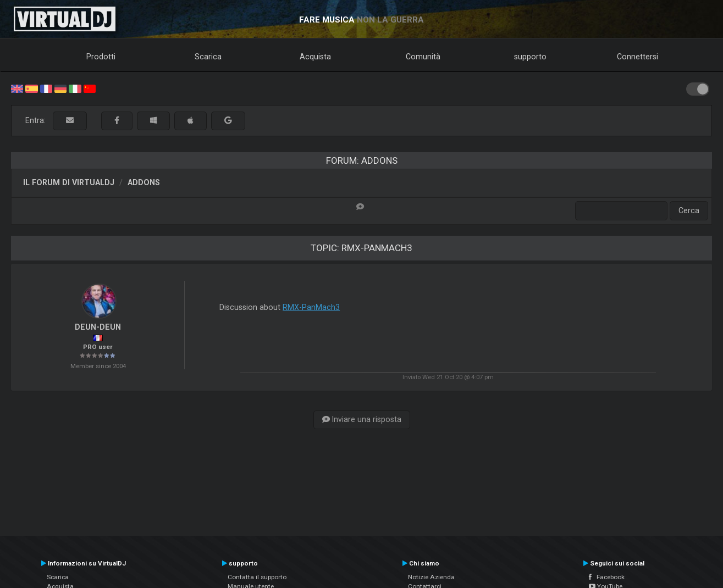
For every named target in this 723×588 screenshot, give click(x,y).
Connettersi (638, 57)
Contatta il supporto (257, 577)
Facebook (607, 577)
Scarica (208, 57)
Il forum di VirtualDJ (69, 182)
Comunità (423, 57)
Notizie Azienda (431, 577)
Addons (144, 182)
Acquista (315, 57)
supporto (530, 57)
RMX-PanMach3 (311, 307)
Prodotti (101, 57)
